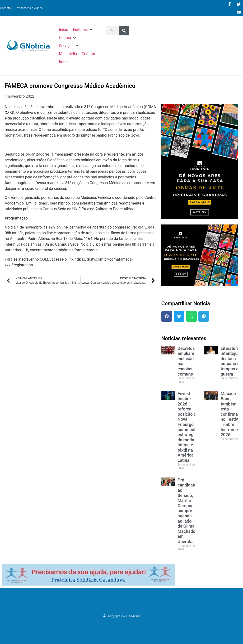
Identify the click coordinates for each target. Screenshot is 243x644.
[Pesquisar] (124, 31)
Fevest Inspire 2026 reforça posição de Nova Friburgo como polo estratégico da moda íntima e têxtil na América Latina (188, 427)
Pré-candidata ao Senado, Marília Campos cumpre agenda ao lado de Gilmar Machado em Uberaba (187, 511)
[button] (83, 30)
